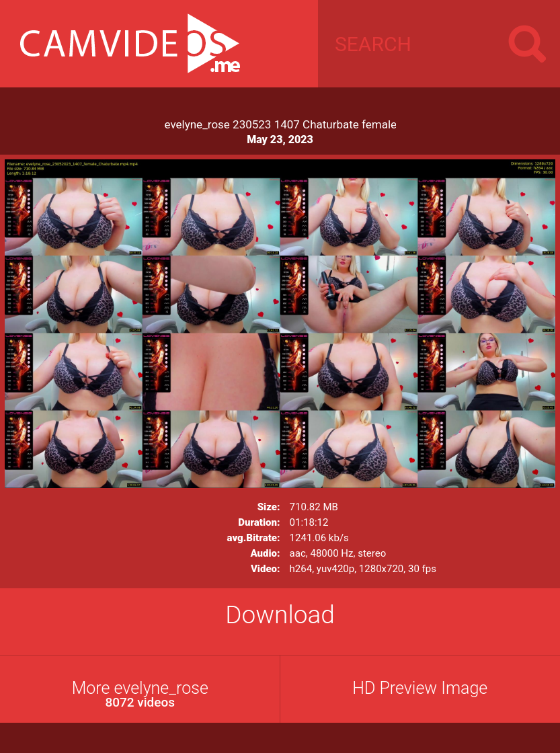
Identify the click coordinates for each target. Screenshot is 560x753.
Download (280, 615)
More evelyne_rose (140, 694)
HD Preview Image (420, 688)
